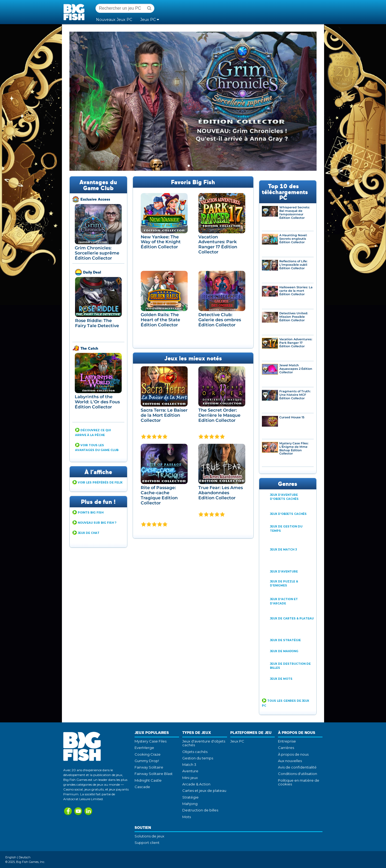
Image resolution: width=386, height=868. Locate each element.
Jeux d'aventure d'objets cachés (204, 743)
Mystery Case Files (151, 741)
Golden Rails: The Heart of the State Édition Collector (160, 320)
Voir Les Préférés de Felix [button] (100, 483)
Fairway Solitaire (149, 767)
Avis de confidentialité (297, 767)
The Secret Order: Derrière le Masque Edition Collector (219, 415)
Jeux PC (237, 741)
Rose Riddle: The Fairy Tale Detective (97, 323)
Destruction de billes (200, 810)
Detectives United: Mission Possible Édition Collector (294, 317)
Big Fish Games (75, 12)
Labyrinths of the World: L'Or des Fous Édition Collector (97, 402)
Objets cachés (195, 752)
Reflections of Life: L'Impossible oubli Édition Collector (293, 265)
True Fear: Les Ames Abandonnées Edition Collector (221, 493)
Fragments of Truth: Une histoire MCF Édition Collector (295, 395)
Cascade (142, 787)
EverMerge (144, 748)
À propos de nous (293, 754)
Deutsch (25, 857)
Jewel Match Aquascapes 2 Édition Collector (296, 369)
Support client (147, 843)
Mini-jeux (190, 778)
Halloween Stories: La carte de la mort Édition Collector (296, 291)
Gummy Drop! (147, 761)
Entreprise (287, 741)
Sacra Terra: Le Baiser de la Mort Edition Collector (164, 415)
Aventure (190, 771)
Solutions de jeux (149, 836)
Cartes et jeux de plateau (204, 791)
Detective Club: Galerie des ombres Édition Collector (220, 320)
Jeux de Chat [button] (89, 533)
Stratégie (190, 797)
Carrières (286, 748)
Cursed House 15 (292, 417)
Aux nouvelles (290, 761)
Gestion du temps (198, 758)
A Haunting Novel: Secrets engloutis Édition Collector (293, 239)
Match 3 (189, 764)
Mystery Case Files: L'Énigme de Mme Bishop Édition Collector (294, 449)
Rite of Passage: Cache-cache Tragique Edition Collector (159, 495)
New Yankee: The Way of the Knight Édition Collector (161, 242)
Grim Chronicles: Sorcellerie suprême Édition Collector (97, 253)
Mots (187, 817)
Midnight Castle (148, 780)
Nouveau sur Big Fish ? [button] (97, 523)
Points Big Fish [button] (91, 513)
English (11, 857)
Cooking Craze (148, 754)
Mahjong (190, 804)
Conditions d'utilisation (298, 774)
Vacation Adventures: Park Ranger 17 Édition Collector (218, 244)
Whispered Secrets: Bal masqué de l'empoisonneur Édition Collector (295, 213)
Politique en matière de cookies (299, 782)
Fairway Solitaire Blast (154, 774)
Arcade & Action (196, 784)
